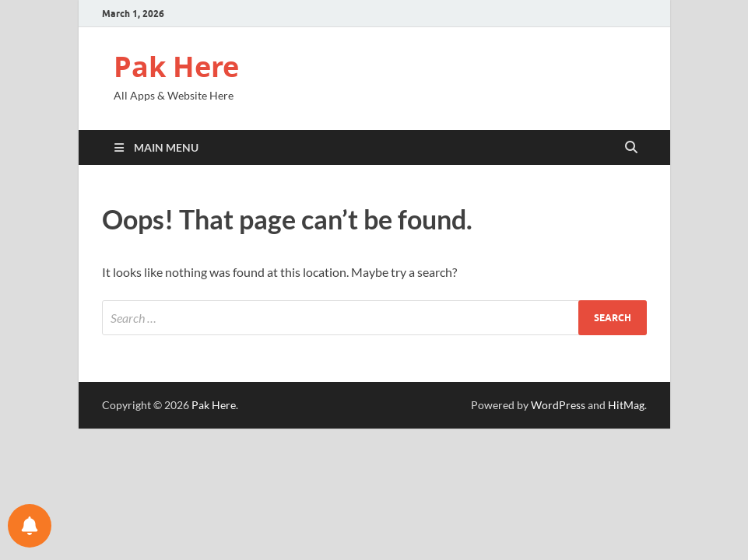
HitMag (626, 405)
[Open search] (631, 148)
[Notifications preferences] (30, 526)
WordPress (558, 405)
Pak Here (176, 66)
